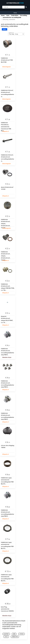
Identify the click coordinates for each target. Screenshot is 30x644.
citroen (22, 634)
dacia (6, 637)
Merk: (5, 29)
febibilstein (15, 637)
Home (15, 13)
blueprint (6, 634)
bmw (14, 634)
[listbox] (16, 34)
